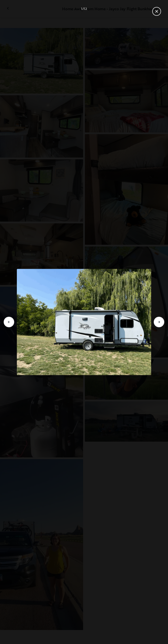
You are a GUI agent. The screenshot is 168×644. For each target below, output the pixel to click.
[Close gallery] (157, 11)
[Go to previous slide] (9, 322)
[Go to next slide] (159, 322)
